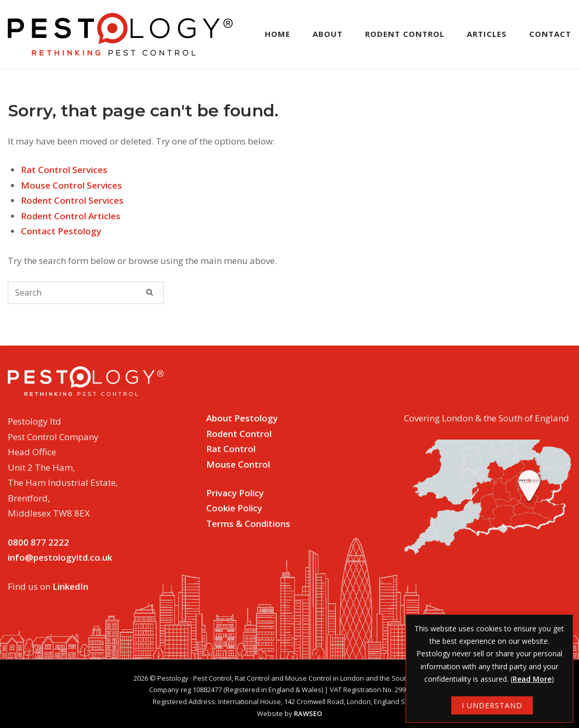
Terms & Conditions (248, 524)
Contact (550, 34)
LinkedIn (70, 586)
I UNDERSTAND (492, 705)
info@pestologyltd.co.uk (60, 557)
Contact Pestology (61, 231)
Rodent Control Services (72, 200)
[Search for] (86, 293)
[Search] (150, 292)
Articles (487, 34)
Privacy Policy (235, 493)
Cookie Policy (234, 508)
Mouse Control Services (71, 185)
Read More (532, 679)
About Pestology (242, 418)
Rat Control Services (64, 170)
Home (278, 34)
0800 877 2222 (38, 542)
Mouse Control (238, 464)
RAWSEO (308, 713)
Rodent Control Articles (71, 216)
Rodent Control (405, 34)
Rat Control (231, 449)
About (328, 34)
